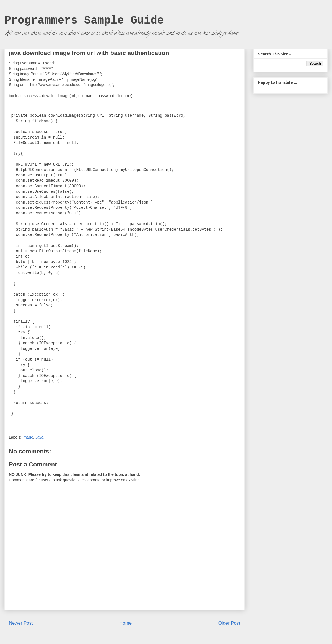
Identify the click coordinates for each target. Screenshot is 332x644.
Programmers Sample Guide (84, 21)
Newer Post (21, 623)
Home (125, 623)
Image (28, 437)
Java (40, 437)
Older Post (229, 623)
